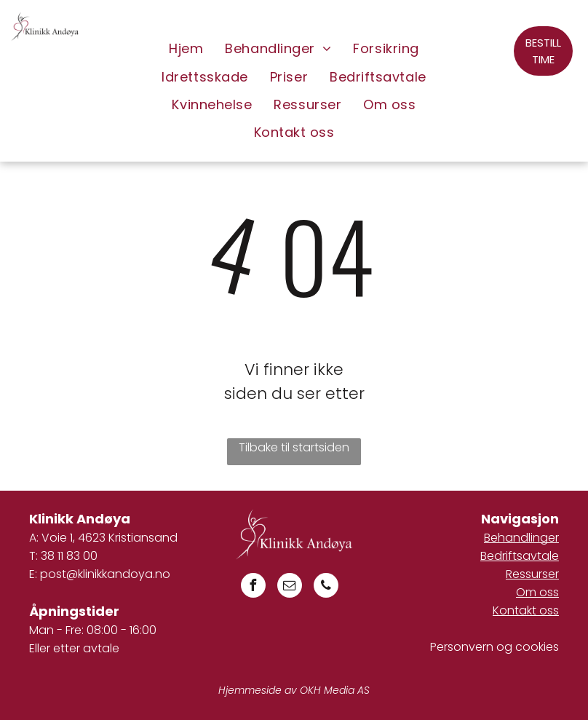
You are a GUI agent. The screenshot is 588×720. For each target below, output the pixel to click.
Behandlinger (521, 538)
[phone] (326, 587)
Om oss (537, 592)
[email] (290, 587)
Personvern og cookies (494, 647)
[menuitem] (186, 49)
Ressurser (532, 574)
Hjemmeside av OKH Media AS (294, 690)
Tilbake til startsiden (294, 447)
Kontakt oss (526, 610)
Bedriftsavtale (520, 556)
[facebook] (253, 587)
